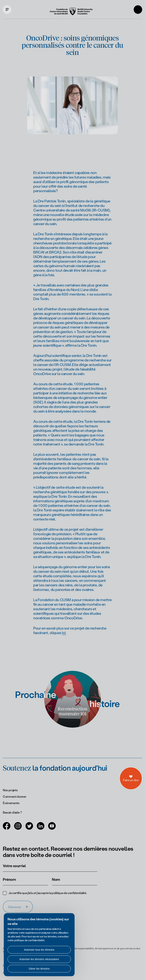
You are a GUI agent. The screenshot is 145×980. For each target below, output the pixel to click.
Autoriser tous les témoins (39, 950)
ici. (64, 633)
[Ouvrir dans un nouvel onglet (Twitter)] (29, 828)
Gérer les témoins (39, 969)
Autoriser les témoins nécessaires (39, 959)
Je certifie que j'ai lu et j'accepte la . (48, 893)
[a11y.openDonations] (131, 773)
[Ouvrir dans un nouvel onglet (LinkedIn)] (41, 828)
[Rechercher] (138, 10)
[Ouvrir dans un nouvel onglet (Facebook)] (7, 828)
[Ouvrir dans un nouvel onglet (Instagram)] (18, 828)
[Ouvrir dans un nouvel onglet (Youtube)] (52, 828)
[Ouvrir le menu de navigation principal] (7, 10)
